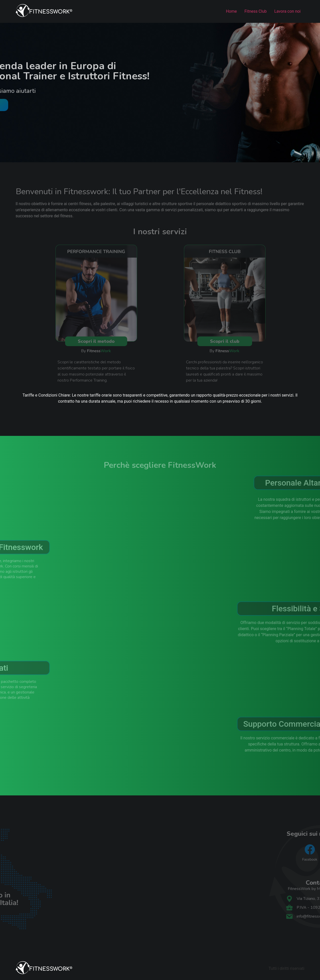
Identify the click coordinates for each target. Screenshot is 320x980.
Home (231, 11)
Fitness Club (256, 11)
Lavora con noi (288, 11)
